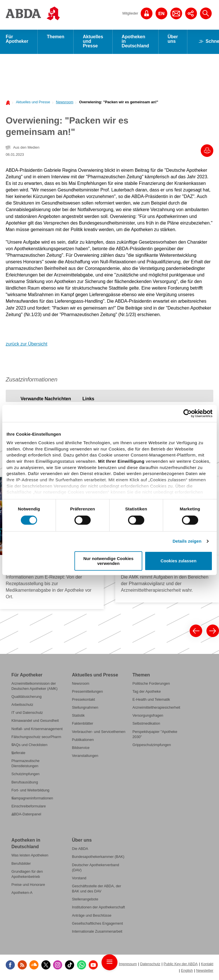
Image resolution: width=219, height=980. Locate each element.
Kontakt (207, 965)
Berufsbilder (21, 864)
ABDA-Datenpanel (26, 815)
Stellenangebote (85, 900)
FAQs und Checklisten (29, 746)
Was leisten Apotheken (30, 856)
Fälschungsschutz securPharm (36, 738)
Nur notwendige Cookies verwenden (108, 561)
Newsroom (65, 103)
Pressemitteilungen (87, 692)
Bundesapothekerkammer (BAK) (98, 858)
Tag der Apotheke (146, 692)
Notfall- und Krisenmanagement (37, 730)
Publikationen (83, 740)
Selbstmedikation (146, 725)
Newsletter (205, 971)
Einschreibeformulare (29, 807)
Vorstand (79, 879)
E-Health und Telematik (151, 700)
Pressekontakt (83, 700)
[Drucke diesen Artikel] (207, 151)
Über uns (173, 40)
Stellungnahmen (85, 708)
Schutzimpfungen (26, 775)
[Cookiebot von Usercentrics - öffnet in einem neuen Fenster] (187, 413)
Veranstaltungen (85, 756)
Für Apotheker (17, 40)
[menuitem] (31, 103)
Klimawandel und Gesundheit (35, 722)
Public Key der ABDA (181, 965)
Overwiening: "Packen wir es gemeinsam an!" (118, 103)
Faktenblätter (83, 725)
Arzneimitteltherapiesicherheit (156, 708)
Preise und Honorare (28, 885)
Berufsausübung (25, 783)
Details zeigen (187, 541)
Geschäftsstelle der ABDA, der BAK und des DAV (96, 889)
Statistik (78, 716)
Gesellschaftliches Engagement (97, 924)
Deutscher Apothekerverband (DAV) (95, 868)
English (187, 971)
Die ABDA (80, 849)
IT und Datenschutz (27, 713)
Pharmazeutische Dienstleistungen (26, 764)
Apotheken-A (22, 893)
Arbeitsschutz (22, 705)
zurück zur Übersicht (27, 345)
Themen (55, 38)
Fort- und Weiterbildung (30, 791)
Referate (18, 754)
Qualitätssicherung (27, 697)
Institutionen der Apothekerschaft (98, 908)
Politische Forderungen (151, 684)
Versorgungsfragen (148, 716)
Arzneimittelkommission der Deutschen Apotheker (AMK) (35, 687)
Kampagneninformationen (32, 799)
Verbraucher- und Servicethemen (99, 733)
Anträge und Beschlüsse (92, 916)
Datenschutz (150, 965)
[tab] (46, 400)
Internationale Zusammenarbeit (97, 932)
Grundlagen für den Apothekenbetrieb (27, 875)
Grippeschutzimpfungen (152, 746)
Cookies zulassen (179, 561)
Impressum (128, 965)
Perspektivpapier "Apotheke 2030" (155, 735)
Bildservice (81, 748)
